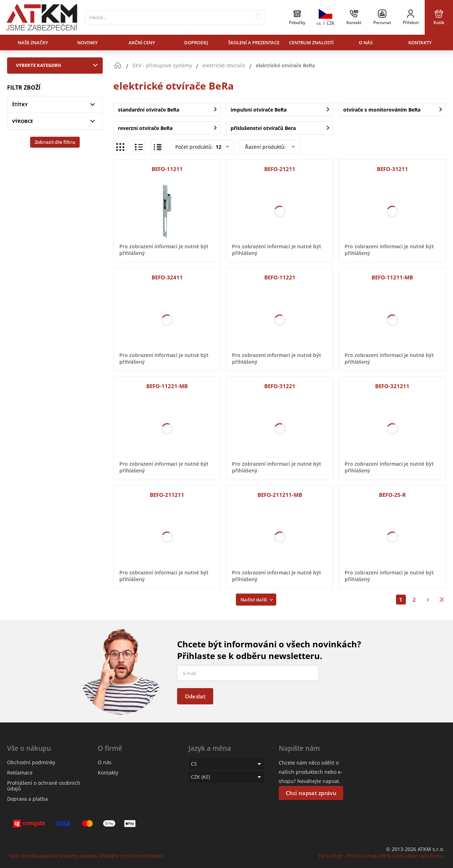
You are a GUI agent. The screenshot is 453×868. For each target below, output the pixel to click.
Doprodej (196, 42)
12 (218, 147)
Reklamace (20, 773)
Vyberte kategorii (58, 65)
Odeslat (195, 696)
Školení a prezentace (254, 42)
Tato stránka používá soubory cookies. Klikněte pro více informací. (87, 856)
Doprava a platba (27, 799)
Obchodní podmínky (31, 762)
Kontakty (420, 42)
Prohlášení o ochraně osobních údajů (44, 786)
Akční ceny (142, 42)
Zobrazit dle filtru (55, 142)
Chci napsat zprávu (311, 793)
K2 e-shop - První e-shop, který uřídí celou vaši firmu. (381, 856)
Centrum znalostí (311, 42)
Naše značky (33, 42)
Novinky (87, 42)
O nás (366, 42)
